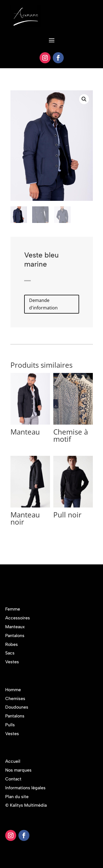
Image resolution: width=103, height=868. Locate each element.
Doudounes (17, 707)
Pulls (10, 725)
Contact (13, 779)
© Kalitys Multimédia (26, 805)
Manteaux (15, 627)
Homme (13, 690)
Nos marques (18, 770)
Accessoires (18, 618)
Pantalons (15, 636)
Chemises (15, 699)
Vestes (12, 662)
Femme (13, 609)
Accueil (13, 761)
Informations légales (25, 788)
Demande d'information (43, 304)
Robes (12, 644)
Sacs (10, 653)
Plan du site (17, 797)
